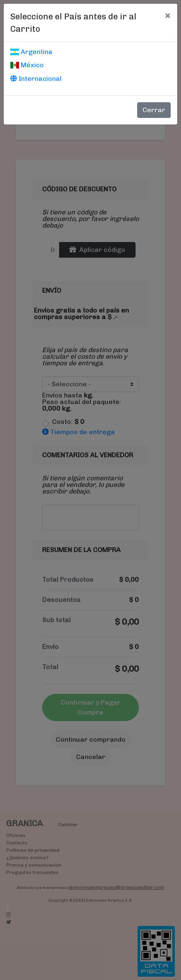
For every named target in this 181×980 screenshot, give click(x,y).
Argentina (31, 52)
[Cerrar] (168, 15)
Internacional (36, 79)
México (27, 65)
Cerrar (154, 110)
